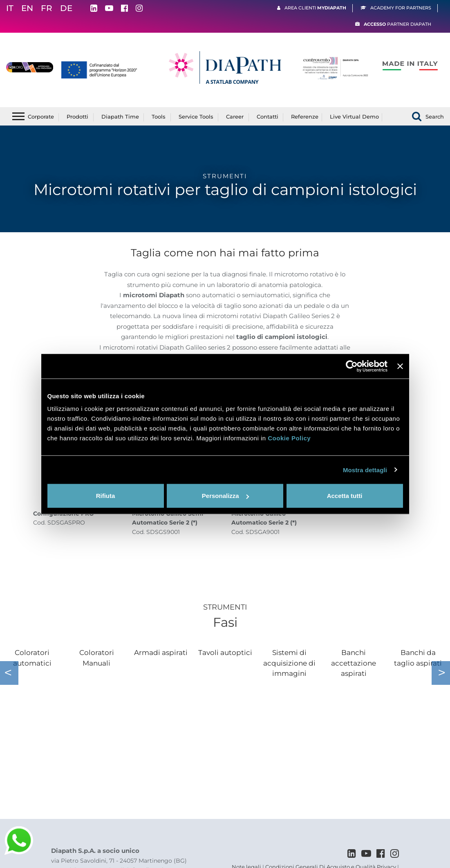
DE (66, 8)
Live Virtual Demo (354, 117)
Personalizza (225, 496)
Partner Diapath (397, 24)
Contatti (268, 117)
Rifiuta (106, 496)
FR (47, 8)
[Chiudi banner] (400, 366)
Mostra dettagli (365, 470)
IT (10, 8)
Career (235, 117)
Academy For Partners (401, 8)
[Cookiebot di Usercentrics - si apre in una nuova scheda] (352, 366)
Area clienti (315, 8)
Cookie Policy (289, 438)
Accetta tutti (345, 496)
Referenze (305, 117)
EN (27, 8)
